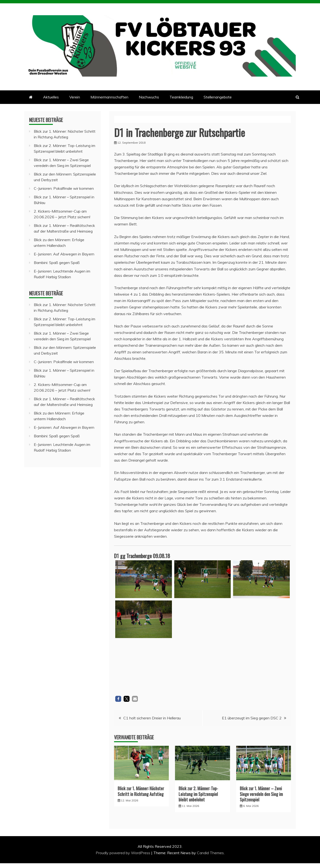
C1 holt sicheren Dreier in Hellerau (152, 718)
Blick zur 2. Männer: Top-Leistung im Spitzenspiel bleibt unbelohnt (198, 794)
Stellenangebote (218, 97)
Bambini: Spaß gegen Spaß (57, 263)
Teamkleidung (181, 97)
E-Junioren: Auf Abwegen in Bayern (64, 254)
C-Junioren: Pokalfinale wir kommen (64, 188)
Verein (75, 97)
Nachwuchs (149, 97)
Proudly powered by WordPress (123, 853)
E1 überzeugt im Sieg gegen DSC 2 (252, 718)
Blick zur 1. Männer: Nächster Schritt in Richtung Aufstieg (141, 791)
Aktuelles (51, 97)
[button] (118, 699)
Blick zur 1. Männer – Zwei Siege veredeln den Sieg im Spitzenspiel (261, 794)
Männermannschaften (109, 97)
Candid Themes (210, 853)
